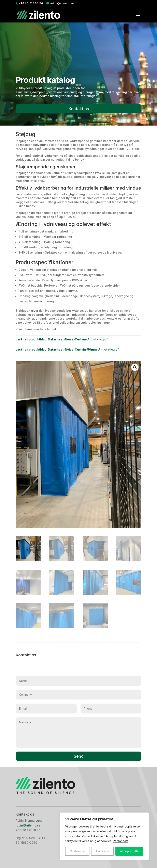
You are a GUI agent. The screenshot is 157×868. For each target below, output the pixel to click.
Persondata (121, 841)
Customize (77, 851)
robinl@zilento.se (28, 825)
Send (79, 756)
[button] (135, 367)
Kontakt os (79, 109)
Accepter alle (129, 851)
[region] (104, 836)
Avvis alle (102, 851)
